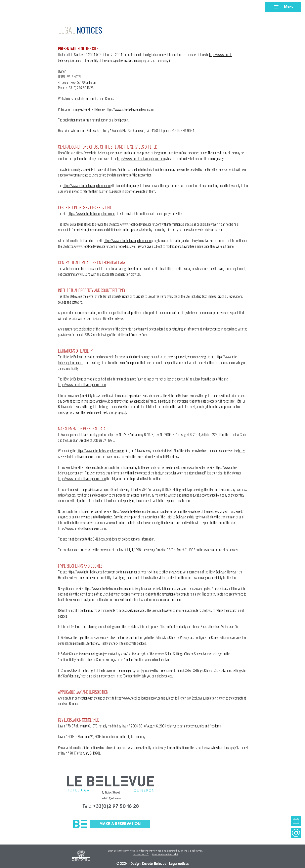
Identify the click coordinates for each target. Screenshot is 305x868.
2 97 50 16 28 (85, 88)
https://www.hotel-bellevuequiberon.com (130, 109)
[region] (296, 821)
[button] (296, 821)
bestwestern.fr (141, 855)
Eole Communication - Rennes (96, 98)
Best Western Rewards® (165, 855)
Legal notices (179, 864)
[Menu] (283, 7)
